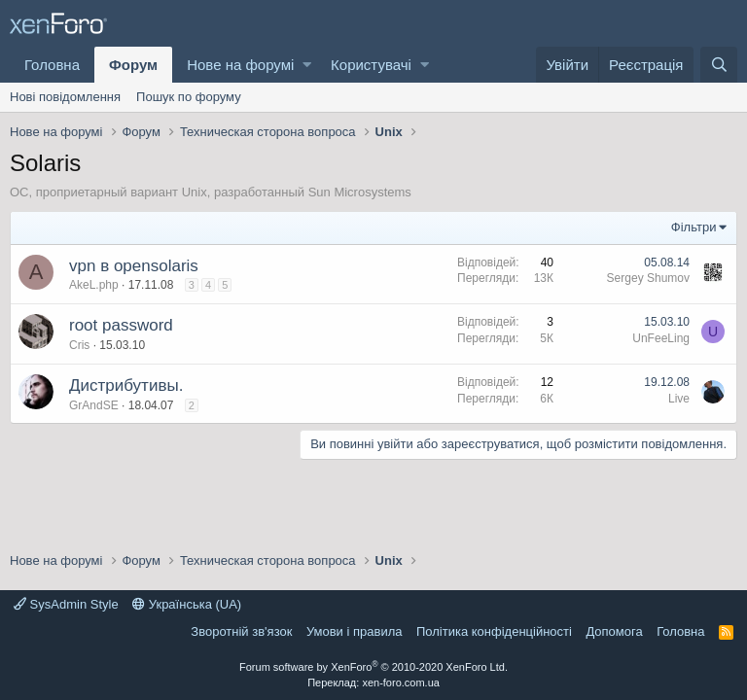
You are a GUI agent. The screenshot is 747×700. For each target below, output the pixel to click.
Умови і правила (355, 631)
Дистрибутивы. (126, 385)
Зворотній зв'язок (241, 631)
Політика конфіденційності (494, 631)
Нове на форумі (240, 65)
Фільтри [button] (694, 227)
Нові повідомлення (65, 97)
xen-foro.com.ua (400, 682)
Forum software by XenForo (373, 667)
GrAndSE (94, 405)
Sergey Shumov (648, 278)
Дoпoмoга (614, 631)
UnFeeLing (661, 338)
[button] (307, 65)
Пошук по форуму (189, 97)
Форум (133, 65)
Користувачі (371, 65)
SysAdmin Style (66, 604)
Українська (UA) (187, 604)
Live (679, 399)
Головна (52, 65)
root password (121, 325)
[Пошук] (719, 65)
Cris (79, 345)
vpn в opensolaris (134, 266)
